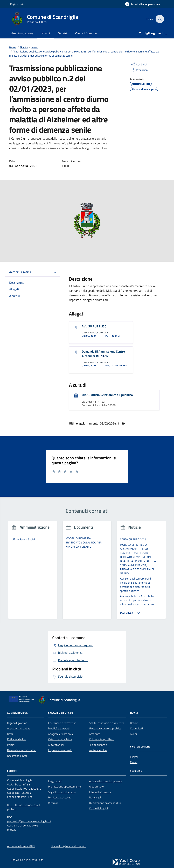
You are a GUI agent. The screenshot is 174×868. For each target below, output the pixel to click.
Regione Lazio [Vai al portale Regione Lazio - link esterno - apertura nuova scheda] (17, 4)
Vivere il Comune (86, 33)
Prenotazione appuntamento (64, 787)
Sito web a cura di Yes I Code (27, 860)
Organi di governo (17, 723)
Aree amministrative (19, 729)
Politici (11, 745)
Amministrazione (22, 33)
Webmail (53, 803)
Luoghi (134, 757)
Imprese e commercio (60, 751)
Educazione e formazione (62, 723)
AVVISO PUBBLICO (94, 326)
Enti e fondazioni (17, 740)
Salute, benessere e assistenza (107, 723)
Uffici (10, 734)
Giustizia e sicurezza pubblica (105, 729)
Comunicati (136, 729)
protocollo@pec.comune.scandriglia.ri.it (29, 822)
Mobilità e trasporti (59, 729)
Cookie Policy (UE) (99, 809)
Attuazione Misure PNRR (21, 846)
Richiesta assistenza (60, 798)
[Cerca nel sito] (160, 19)
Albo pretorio (96, 787)
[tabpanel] (33, 572)
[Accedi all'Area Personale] (142, 4)
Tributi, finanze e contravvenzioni (98, 748)
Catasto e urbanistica (60, 740)
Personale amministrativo (22, 751)
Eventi (134, 763)
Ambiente (95, 734)
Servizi (62, 33)
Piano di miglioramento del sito (69, 846)
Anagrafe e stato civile (61, 734)
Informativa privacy (100, 792)
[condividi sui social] (139, 64)
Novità (46, 33)
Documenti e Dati (17, 756)
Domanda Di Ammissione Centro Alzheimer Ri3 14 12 (103, 354)
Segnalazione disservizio (62, 792)
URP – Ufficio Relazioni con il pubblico (107, 395)
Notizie (134, 723)
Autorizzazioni (56, 745)
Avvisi (133, 734)
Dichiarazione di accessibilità (105, 803)
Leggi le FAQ (55, 781)
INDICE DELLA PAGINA (32, 272)
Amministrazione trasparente (106, 781)
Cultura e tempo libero (102, 740)
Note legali (95, 798)
